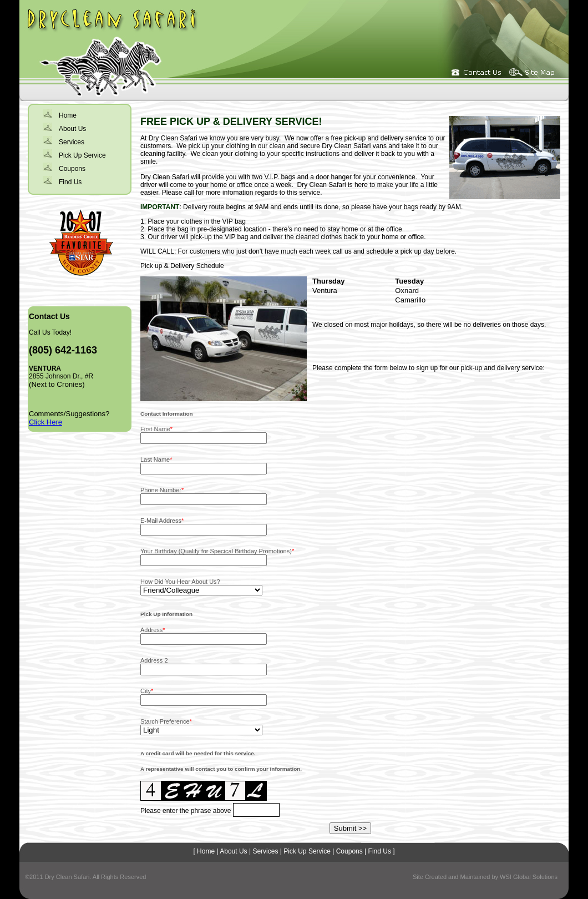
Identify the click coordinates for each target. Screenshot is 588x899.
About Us (72, 129)
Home (68, 115)
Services (72, 142)
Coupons (72, 169)
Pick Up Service (82, 155)
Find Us (70, 182)
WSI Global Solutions (529, 877)
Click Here (45, 422)
